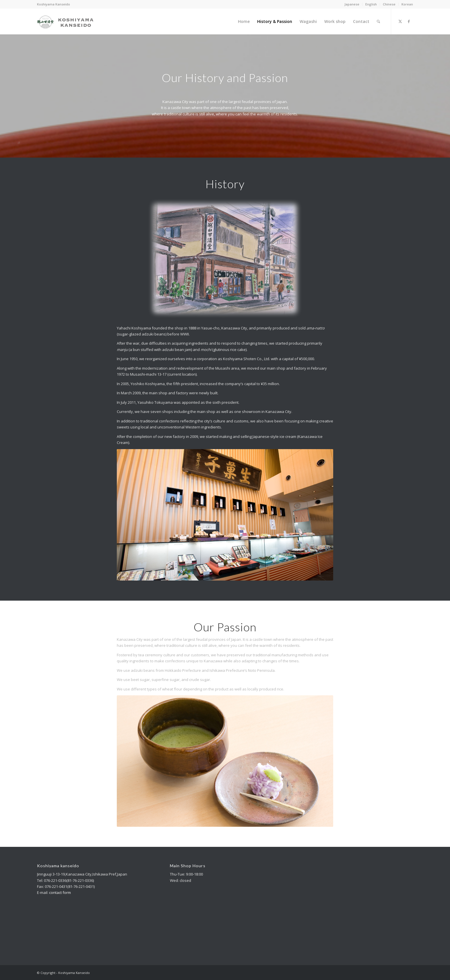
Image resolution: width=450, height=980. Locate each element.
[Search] (378, 22)
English (371, 4)
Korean (407, 4)
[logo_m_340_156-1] (65, 22)
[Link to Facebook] (409, 21)
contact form (60, 892)
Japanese (352, 4)
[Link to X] (400, 21)
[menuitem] (352, 4)
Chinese (389, 4)
